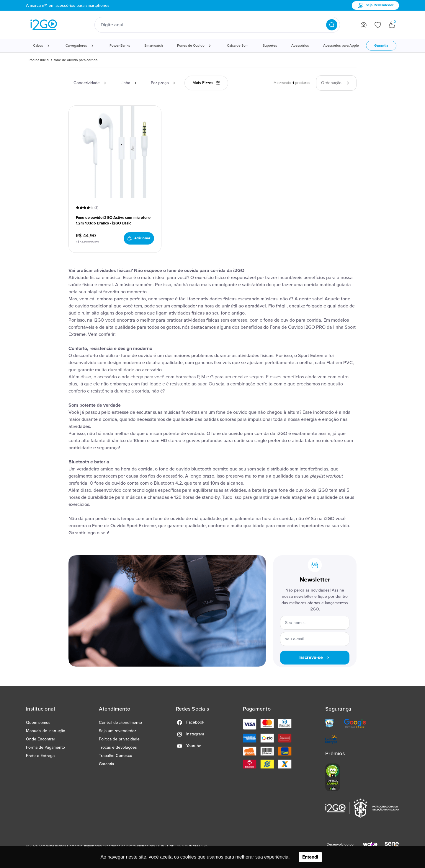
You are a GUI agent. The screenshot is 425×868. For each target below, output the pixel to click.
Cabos (38, 46)
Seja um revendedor (117, 731)
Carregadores (76, 46)
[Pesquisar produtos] (332, 25)
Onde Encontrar (41, 739)
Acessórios (300, 46)
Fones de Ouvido (191, 46)
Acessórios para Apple (341, 46)
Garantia (381, 46)
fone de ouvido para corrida (76, 60)
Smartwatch (154, 46)
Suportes (270, 46)
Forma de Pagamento (45, 747)
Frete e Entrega (40, 756)
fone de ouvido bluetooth (185, 469)
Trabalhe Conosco (116, 756)
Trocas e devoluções (118, 747)
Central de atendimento (120, 723)
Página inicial (39, 60)
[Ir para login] (364, 25)
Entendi (310, 857)
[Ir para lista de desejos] (378, 25)
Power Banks (120, 46)
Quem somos (38, 723)
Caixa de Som (238, 46)
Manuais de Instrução (46, 731)
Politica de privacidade (119, 739)
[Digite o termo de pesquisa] (213, 25)
